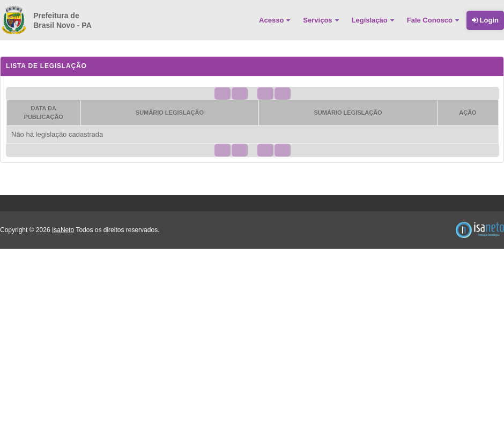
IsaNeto (63, 230)
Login (485, 20)
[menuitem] (276, 20)
